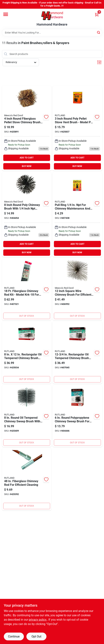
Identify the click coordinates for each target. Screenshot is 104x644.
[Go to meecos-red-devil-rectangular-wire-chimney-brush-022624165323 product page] (77, 353)
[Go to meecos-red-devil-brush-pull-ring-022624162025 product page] (77, 215)
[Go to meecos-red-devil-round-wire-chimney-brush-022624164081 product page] (27, 416)
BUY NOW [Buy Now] (27, 166)
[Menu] (6, 14)
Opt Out (36, 636)
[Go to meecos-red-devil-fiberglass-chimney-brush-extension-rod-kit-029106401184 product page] (27, 289)
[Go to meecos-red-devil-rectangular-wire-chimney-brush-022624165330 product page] (27, 353)
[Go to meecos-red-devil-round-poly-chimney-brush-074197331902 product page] (27, 215)
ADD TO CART (27, 158)
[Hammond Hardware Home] (52, 16)
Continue (14, 636)
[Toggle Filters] (99, 62)
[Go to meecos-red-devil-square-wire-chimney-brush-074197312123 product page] (77, 289)
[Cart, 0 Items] (97, 15)
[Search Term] (52, 33)
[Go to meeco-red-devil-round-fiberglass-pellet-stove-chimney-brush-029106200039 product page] (77, 128)
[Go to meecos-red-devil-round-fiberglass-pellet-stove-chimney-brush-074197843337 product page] (27, 128)
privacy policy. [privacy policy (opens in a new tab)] (38, 620)
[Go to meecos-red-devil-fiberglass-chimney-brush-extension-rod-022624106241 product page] (27, 479)
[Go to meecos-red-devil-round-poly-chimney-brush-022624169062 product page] (77, 416)
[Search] (99, 32)
